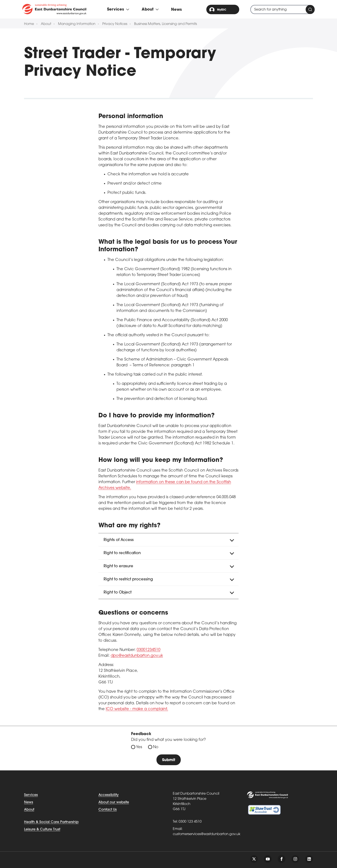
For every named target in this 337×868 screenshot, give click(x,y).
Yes (139, 747)
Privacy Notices (115, 24)
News (176, 10)
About (46, 24)
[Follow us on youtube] (268, 859)
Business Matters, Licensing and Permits (165, 24)
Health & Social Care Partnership (51, 822)
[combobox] (283, 9)
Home (29, 24)
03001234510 (149, 650)
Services (31, 795)
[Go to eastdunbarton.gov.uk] (54, 9)
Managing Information (77, 24)
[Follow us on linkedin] (309, 859)
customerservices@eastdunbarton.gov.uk (207, 834)
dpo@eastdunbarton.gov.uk (137, 656)
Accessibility (109, 795)
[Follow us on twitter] (254, 859)
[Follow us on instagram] (295, 859)
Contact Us (108, 810)
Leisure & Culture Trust (42, 829)
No (156, 747)
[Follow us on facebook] (282, 859)
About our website (114, 802)
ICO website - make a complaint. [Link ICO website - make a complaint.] (137, 709)
